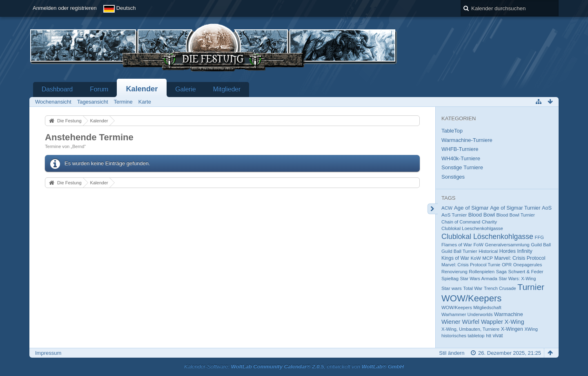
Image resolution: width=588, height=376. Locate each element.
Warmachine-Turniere (467, 140)
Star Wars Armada (478, 279)
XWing (531, 329)
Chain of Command (461, 222)
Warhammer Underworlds (467, 314)
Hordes (508, 251)
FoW (478, 245)
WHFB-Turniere (460, 149)
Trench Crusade (500, 288)
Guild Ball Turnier (459, 251)
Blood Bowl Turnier (516, 215)
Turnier (531, 287)
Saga (501, 272)
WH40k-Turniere (461, 158)
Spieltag (450, 279)
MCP (488, 258)
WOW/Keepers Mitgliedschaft (471, 307)
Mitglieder (227, 89)
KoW (476, 258)
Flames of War (457, 245)
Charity (489, 222)
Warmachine (509, 314)
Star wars (452, 288)
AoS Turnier (454, 215)
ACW (447, 208)
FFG (539, 237)
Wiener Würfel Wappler (472, 322)
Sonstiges (453, 177)
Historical (488, 251)
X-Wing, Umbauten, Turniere (470, 329)
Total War (473, 288)
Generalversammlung (507, 245)
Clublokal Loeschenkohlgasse (472, 228)
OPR (507, 265)
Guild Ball (541, 245)
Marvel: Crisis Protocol (520, 258)
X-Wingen (512, 329)
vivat (498, 336)
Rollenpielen (482, 272)
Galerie (185, 89)
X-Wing (514, 322)
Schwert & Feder (526, 272)
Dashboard (57, 89)
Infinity (525, 251)
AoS (547, 208)
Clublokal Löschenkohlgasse (487, 237)
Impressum (48, 353)
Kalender (142, 89)
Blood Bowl (482, 215)
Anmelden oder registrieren (65, 8)
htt (489, 336)
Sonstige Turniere (462, 167)
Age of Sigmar (471, 208)
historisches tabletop (463, 336)
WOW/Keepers (471, 298)
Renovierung (454, 272)
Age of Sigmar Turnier (515, 208)
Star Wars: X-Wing (517, 279)
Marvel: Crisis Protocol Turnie (471, 265)
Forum (99, 89)
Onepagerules (528, 265)
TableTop (452, 131)
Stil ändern (452, 353)
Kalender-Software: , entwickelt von (294, 366)
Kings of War (455, 258)
